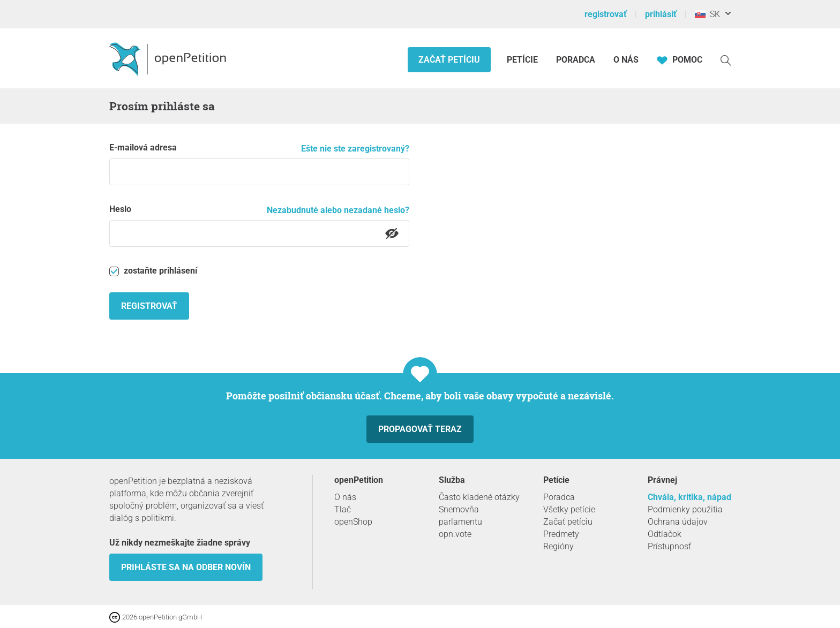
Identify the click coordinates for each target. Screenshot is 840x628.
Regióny (558, 546)
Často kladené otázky (479, 497)
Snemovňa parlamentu (460, 516)
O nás (626, 60)
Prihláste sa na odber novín (186, 567)
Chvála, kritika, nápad (689, 497)
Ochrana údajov (678, 522)
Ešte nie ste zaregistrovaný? (355, 149)
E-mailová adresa (143, 147)
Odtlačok (665, 534)
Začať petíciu (449, 60)
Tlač (343, 509)
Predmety (561, 534)
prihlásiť (661, 14)
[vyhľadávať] (726, 60)
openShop (353, 522)
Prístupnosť (669, 546)
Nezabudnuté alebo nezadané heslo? (338, 210)
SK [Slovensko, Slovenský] (707, 14)
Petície (523, 60)
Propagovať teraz (420, 429)
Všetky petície (569, 509)
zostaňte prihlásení (153, 271)
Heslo (120, 209)
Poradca (576, 60)
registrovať (606, 14)
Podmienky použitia (685, 509)
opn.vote (455, 534)
